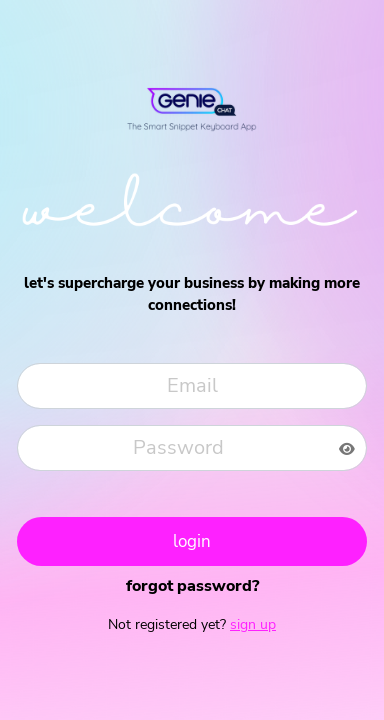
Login (192, 541)
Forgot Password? (192, 586)
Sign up (253, 624)
